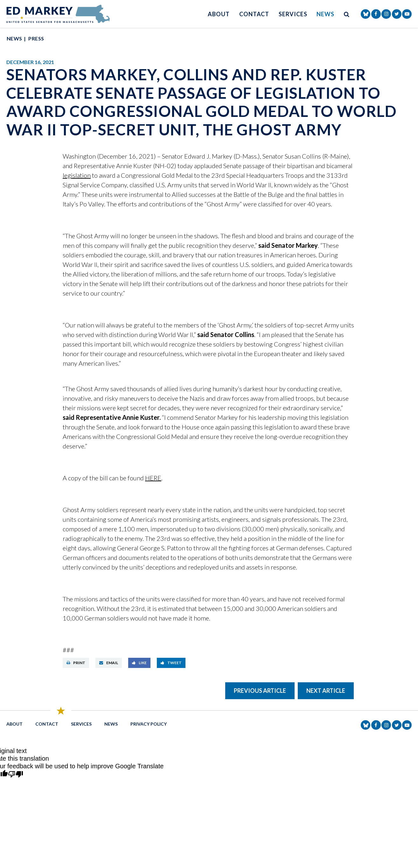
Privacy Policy (149, 724)
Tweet (171, 663)
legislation (77, 175)
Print (76, 663)
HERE (153, 478)
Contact (254, 14)
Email (109, 663)
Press (36, 38)
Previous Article (260, 691)
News (325, 14)
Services (293, 14)
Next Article (326, 691)
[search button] (347, 14)
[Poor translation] (16, 775)
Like (139, 663)
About (219, 14)
